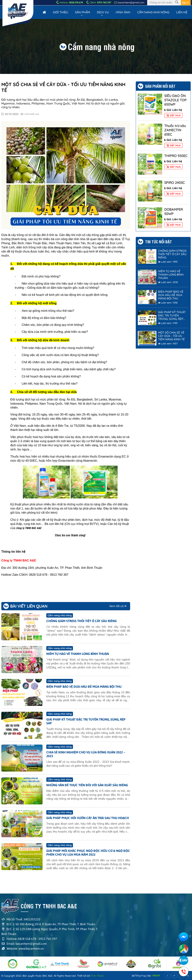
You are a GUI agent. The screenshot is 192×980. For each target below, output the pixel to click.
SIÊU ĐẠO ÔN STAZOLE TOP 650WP (175, 100)
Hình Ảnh (123, 12)
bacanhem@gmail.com (129, 2)
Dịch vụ (103, 12)
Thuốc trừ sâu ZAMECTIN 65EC (175, 130)
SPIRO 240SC (175, 183)
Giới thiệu (60, 12)
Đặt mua (173, 115)
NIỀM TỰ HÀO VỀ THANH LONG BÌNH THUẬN (78, 654)
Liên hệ (182, 12)
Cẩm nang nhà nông (153, 12)
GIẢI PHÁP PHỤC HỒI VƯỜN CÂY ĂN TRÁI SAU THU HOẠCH (88, 818)
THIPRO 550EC (176, 156)
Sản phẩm (82, 12)
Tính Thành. (98, 976)
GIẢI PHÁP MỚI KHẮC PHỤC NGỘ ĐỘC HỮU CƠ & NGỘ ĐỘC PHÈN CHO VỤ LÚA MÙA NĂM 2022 (88, 853)
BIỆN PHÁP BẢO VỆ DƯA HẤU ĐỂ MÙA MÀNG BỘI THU (84, 687)
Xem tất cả (118, 606)
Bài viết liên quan (29, 606)
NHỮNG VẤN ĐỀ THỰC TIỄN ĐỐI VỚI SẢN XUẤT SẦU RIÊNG (87, 785)
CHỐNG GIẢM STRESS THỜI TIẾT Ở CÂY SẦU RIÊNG (81, 621)
